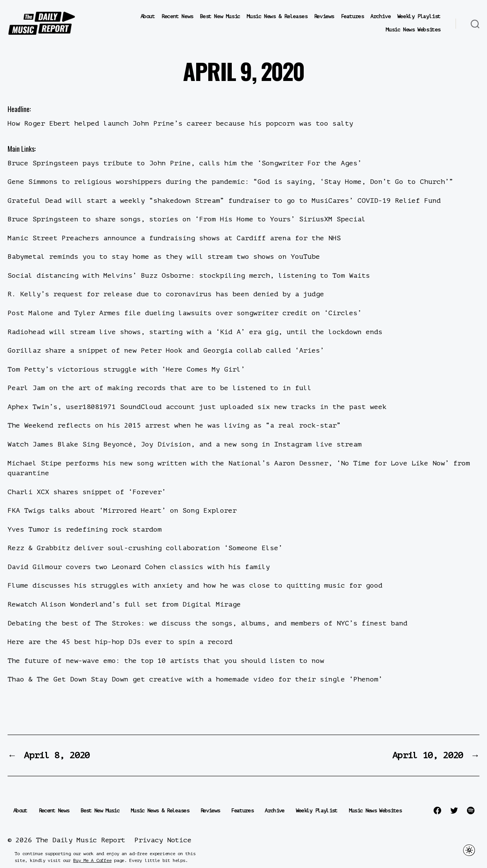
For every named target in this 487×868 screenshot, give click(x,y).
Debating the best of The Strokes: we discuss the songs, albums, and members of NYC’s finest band (208, 623)
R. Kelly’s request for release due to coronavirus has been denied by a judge (166, 294)
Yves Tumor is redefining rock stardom (85, 529)
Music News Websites (413, 30)
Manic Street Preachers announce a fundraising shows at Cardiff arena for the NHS (174, 238)
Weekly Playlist (419, 16)
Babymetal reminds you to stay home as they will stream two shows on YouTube (164, 257)
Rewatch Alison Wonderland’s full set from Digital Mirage (124, 604)
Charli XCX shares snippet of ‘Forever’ (87, 492)
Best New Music (220, 16)
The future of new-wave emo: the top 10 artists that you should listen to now (166, 661)
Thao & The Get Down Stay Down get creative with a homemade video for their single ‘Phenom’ (195, 679)
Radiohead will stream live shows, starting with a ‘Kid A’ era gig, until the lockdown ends (195, 332)
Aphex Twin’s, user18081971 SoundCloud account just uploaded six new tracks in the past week (197, 407)
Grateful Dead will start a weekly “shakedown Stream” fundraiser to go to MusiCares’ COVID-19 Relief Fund (224, 201)
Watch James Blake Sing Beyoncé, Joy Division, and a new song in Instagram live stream (185, 444)
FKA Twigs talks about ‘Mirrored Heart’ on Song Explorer (122, 510)
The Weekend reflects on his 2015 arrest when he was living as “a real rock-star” (174, 425)
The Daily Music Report (81, 840)
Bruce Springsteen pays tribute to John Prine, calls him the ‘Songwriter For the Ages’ (185, 163)
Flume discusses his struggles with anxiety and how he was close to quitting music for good (195, 585)
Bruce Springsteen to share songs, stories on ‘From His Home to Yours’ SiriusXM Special (187, 219)
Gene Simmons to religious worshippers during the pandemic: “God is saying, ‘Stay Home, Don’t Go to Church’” (230, 182)
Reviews (324, 16)
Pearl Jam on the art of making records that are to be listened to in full (160, 388)
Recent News (177, 16)
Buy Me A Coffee (92, 860)
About (148, 16)
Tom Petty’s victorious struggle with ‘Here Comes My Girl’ (126, 369)
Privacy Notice (163, 840)
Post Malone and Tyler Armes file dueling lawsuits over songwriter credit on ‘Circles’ (185, 313)
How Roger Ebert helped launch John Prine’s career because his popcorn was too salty (180, 123)
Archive (380, 16)
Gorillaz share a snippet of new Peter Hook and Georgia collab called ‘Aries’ (166, 350)
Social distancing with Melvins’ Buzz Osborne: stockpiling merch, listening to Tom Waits (189, 275)
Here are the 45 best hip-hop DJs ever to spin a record (120, 642)
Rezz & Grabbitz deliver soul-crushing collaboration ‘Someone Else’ (145, 548)
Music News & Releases (277, 16)
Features (352, 16)
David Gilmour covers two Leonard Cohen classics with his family (139, 567)
